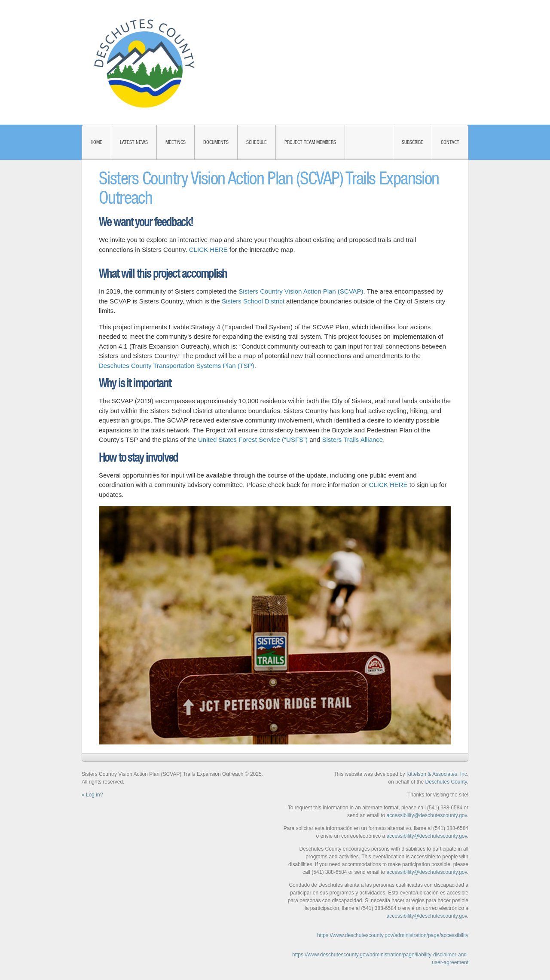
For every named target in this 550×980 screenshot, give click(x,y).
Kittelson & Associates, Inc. (437, 774)
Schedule (257, 142)
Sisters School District (253, 301)
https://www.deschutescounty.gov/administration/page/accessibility (393, 935)
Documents (216, 142)
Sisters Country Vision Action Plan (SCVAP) (301, 291)
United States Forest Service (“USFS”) (253, 439)
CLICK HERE (208, 250)
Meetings (176, 142)
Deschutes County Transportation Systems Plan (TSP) (177, 366)
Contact (450, 142)
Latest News (134, 142)
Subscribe (412, 142)
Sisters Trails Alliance (352, 439)
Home (96, 142)
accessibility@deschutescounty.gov (426, 815)
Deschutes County (446, 782)
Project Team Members (310, 142)
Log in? (94, 795)
